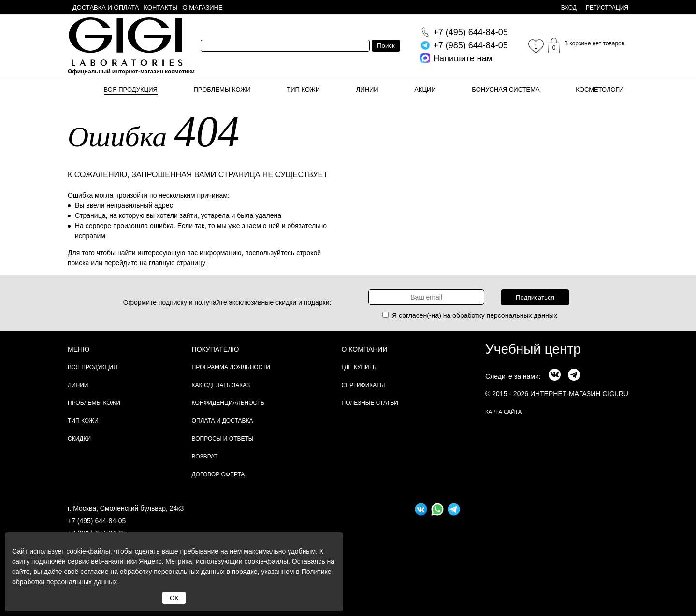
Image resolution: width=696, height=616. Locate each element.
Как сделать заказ (221, 385)
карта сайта (503, 412)
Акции (425, 90)
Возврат (205, 457)
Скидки (79, 439)
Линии (367, 90)
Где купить (359, 367)
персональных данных (522, 315)
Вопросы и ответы (223, 439)
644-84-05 (471, 32)
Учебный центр (533, 349)
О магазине (203, 7)
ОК (174, 598)
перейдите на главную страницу (155, 263)
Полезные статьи (370, 403)
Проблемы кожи (222, 90)
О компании (365, 349)
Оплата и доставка (223, 421)
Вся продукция (131, 90)
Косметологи (600, 90)
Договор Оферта (218, 474)
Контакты (160, 7)
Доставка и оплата (106, 7)
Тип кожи (303, 90)
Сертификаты (363, 385)
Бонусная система (506, 90)
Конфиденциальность (228, 403)
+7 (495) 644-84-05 (97, 521)
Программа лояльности (231, 367)
